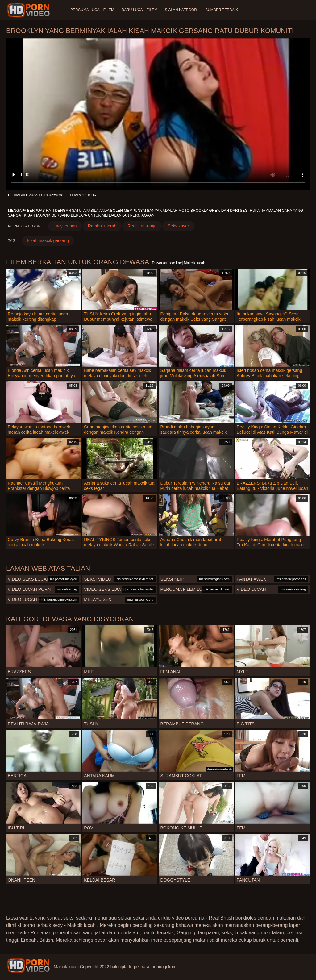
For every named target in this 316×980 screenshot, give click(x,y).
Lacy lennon (65, 226)
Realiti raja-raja (142, 226)
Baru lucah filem (139, 10)
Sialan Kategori (181, 10)
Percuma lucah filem (92, 10)
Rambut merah (102, 226)
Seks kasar (178, 226)
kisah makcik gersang (48, 240)
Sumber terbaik (222, 10)
